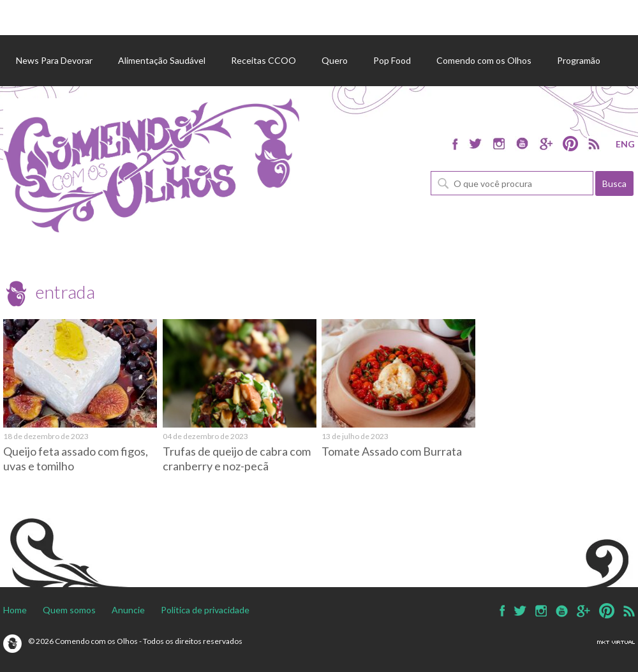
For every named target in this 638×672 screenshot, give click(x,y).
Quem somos (69, 610)
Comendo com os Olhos (484, 60)
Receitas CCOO (263, 60)
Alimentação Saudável (162, 60)
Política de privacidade (205, 610)
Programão (579, 60)
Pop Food (392, 60)
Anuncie (128, 610)
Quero (335, 60)
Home (15, 610)
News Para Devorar (54, 60)
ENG (625, 144)
